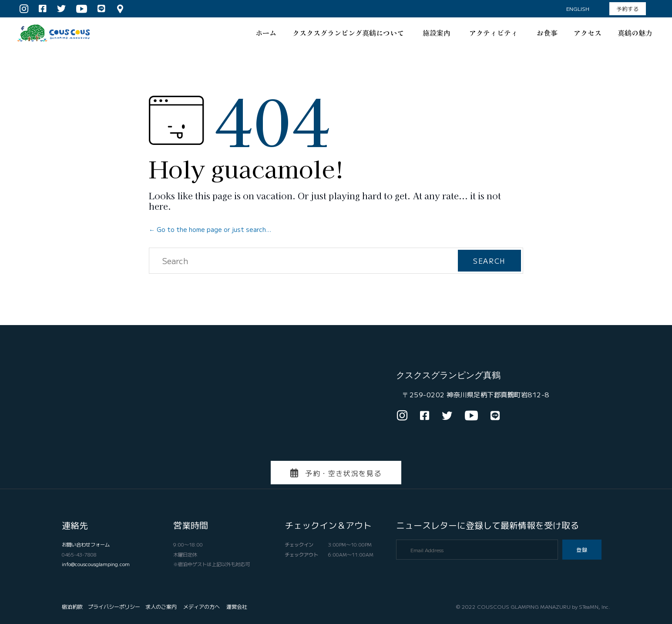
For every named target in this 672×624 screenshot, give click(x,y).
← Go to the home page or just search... (210, 229)
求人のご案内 (161, 606)
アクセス (588, 33)
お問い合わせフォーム (86, 544)
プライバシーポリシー (114, 606)
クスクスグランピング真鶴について (349, 33)
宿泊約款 (72, 606)
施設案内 (438, 33)
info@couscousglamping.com (96, 564)
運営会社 (237, 606)
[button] (628, 9)
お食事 (547, 33)
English (578, 8)
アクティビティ (495, 33)
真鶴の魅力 (635, 33)
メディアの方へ (202, 606)
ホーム (266, 33)
